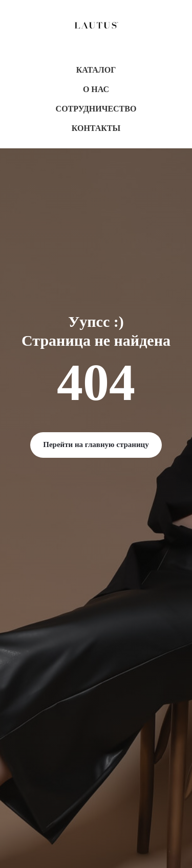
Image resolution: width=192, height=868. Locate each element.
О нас (96, 89)
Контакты (96, 128)
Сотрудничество (96, 109)
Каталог (96, 70)
